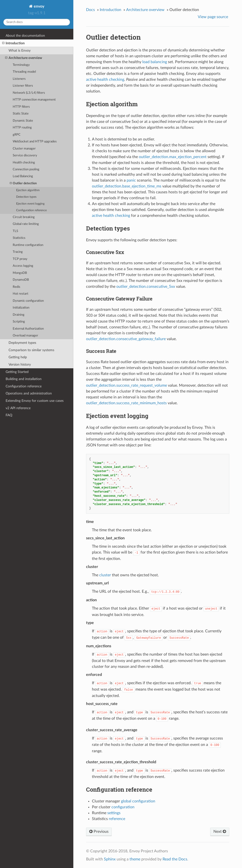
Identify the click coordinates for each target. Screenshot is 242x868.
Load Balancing (23, 176)
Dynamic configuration (28, 301)
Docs (90, 10)
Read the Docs (175, 859)
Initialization (21, 308)
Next (220, 832)
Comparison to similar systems (31, 350)
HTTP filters (21, 107)
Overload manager (25, 336)
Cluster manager (24, 149)
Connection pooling (26, 169)
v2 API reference (18, 408)
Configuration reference (31, 210)
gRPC (17, 135)
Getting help (18, 357)
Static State (21, 114)
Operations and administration (29, 393)
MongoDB (20, 273)
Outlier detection (23, 183)
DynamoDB (21, 280)
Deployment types (22, 343)
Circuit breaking (24, 217)
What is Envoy (20, 51)
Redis (16, 287)
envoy (38, 6)
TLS (15, 231)
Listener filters (23, 86)
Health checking (24, 163)
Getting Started (17, 372)
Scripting (19, 322)
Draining (19, 315)
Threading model (24, 72)
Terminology (21, 65)
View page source (213, 17)
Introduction (13, 43)
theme (135, 859)
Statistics (19, 238)
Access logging (23, 266)
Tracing (18, 252)
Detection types (26, 197)
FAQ (9, 415)
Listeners (19, 79)
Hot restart (21, 294)
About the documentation (25, 36)
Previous (99, 832)
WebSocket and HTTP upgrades (35, 142)
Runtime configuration (28, 245)
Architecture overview (24, 58)
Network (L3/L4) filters (29, 93)
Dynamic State (23, 121)
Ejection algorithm (28, 190)
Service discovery (25, 156)
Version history (20, 365)
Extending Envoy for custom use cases (35, 401)
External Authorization (28, 329)
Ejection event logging (30, 204)
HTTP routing (22, 128)
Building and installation (24, 379)
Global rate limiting (26, 224)
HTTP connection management (34, 100)
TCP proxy (20, 259)
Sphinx (110, 859)
